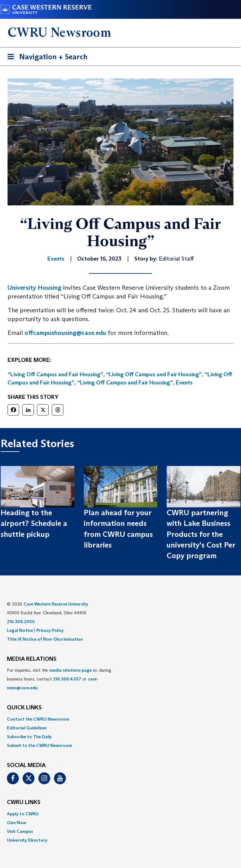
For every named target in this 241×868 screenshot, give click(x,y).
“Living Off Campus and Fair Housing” (55, 374)
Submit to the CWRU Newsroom (40, 745)
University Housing (35, 288)
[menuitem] (120, 719)
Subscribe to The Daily (29, 737)
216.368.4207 (67, 679)
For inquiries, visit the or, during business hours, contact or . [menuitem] (59, 679)
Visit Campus (20, 831)
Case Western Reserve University (56, 604)
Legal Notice (20, 630)
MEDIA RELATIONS (32, 659)
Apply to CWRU (23, 814)
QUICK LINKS (24, 708)
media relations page (70, 670)
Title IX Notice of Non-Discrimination (45, 639)
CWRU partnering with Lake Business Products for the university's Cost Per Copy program (201, 534)
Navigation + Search (46, 58)
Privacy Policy (50, 630)
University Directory (27, 840)
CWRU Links (24, 802)
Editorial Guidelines (27, 728)
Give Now (16, 823)
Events (184, 383)
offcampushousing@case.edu (65, 333)
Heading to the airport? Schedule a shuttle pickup (34, 523)
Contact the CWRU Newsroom (38, 719)
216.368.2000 (21, 622)
